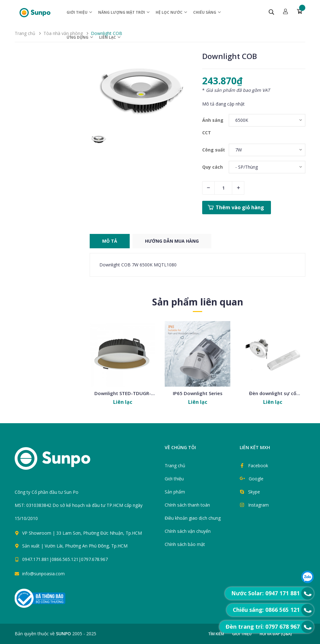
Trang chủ (175, 466)
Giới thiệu (80, 12)
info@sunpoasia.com (43, 574)
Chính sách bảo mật (185, 544)
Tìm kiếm (216, 634)
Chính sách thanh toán (187, 505)
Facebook (258, 466)
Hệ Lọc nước (172, 12)
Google (256, 479)
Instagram (258, 505)
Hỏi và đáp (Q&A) (276, 634)
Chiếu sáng (207, 12)
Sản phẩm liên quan (198, 302)
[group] (141, 90)
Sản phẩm (175, 492)
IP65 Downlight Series (198, 393)
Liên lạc (110, 37)
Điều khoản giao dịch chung (193, 518)
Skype (254, 492)
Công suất (214, 150)
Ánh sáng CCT (213, 126)
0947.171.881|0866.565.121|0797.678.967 (65, 559)
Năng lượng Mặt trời (124, 12)
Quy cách (212, 167)
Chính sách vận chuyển (188, 531)
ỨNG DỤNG (80, 37)
